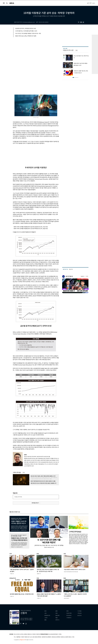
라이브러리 (69, 616)
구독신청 (79, 613)
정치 (45, 611)
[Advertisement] (33, 154)
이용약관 (38, 634)
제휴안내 (29, 634)
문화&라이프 (47, 616)
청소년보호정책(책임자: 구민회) (55, 634)
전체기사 (57, 620)
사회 (45, 613)
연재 (67, 611)
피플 (56, 618)
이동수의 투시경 (68, 50)
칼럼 (45, 620)
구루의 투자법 (17, 473)
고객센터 (34, 634)
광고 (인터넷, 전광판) (23, 634)
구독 (24, 473)
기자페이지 (69, 618)
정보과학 (57, 616)
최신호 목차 (69, 613)
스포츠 (46, 618)
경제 (56, 611)
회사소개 (16, 634)
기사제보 (79, 611)
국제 (56, 613)
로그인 (94, 3)
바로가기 (83, 276)
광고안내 (79, 616)
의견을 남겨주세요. (18, 497)
